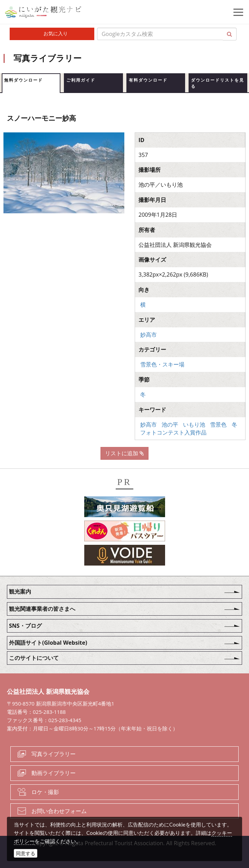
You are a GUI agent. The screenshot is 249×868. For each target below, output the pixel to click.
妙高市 (149, 335)
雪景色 (218, 424)
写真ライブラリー (54, 754)
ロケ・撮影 (45, 792)
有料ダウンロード (148, 80)
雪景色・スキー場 (162, 364)
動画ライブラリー (54, 773)
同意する (26, 853)
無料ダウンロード (23, 80)
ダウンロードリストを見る (218, 83)
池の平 (170, 424)
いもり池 (194, 424)
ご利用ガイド (81, 80)
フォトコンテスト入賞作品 (173, 432)
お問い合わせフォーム (59, 811)
